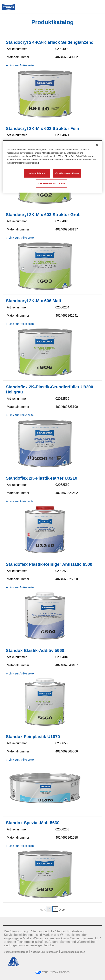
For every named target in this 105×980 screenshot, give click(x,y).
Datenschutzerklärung (16, 952)
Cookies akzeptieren (67, 173)
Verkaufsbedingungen (73, 952)
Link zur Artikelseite (21, 65)
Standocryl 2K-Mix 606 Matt (34, 301)
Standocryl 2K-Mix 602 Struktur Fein (43, 128)
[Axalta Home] (9, 9)
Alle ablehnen (37, 173)
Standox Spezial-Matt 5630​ (33, 823)
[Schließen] (97, 145)
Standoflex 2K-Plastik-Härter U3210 (42, 478)
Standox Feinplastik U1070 (33, 737)
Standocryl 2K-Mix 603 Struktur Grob (43, 215)
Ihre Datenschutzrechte (51, 183)
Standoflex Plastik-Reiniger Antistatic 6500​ (49, 564)
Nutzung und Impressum (45, 952)
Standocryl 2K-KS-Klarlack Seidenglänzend (50, 42)
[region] (53, 166)
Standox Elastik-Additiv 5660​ (35, 650)
